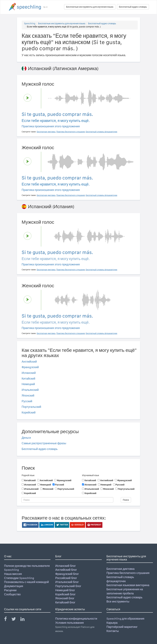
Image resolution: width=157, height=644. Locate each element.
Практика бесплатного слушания (128, 573)
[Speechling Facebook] (7, 620)
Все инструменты (118, 601)
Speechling (30, 23)
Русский (27, 401)
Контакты (113, 631)
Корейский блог (65, 594)
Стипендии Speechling (19, 578)
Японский (28, 395)
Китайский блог (65, 602)
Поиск (126, 500)
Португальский (31, 407)
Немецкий (28, 384)
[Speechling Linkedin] (24, 620)
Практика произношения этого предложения (51, 126)
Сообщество (12, 594)
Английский (29, 362)
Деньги (26, 438)
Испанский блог (65, 566)
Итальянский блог (67, 582)
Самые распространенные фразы (44, 443)
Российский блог (66, 578)
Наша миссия (13, 574)
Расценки (10, 590)
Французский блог (67, 574)
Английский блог (66, 570)
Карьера (112, 623)
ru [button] (45, 7)
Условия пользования (69, 623)
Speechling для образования (125, 619)
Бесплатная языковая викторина (128, 585)
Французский (30, 367)
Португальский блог (68, 586)
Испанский (29, 373)
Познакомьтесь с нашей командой (26, 582)
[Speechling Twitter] (16, 620)
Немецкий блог (65, 590)
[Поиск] (67, 500)
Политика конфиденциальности (76, 619)
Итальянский (30, 390)
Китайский (28, 379)
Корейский (29, 412)
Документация (14, 586)
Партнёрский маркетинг (122, 627)
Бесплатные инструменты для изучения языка (90, 7)
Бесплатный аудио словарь (133, 7)
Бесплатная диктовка (121, 569)
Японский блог (65, 598)
